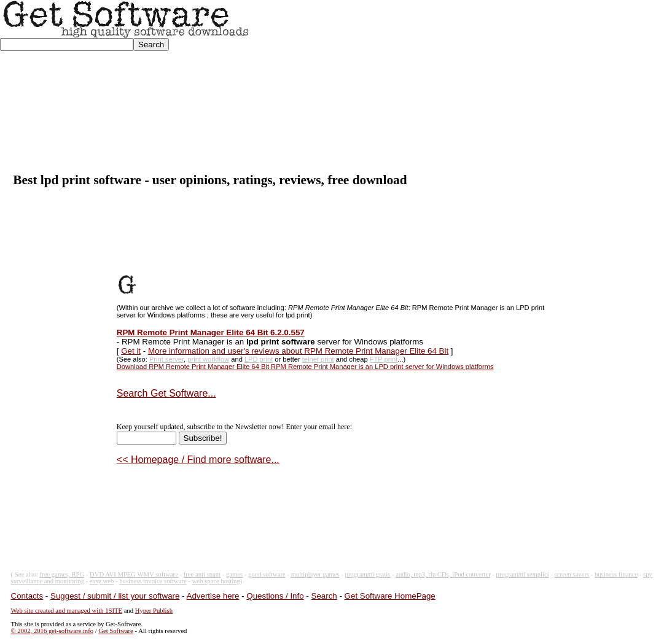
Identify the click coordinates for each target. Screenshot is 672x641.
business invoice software (153, 581)
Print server (166, 359)
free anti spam (202, 574)
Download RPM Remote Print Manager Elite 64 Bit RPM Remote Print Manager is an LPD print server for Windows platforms (305, 367)
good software (267, 574)
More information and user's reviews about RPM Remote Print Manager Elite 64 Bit (298, 351)
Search (324, 596)
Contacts (27, 596)
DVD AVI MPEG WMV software (134, 574)
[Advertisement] (461, 87)
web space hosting (216, 581)
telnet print (318, 359)
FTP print (384, 359)
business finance (616, 574)
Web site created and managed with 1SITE (67, 611)
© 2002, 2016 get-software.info (52, 631)
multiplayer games (315, 574)
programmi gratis (368, 574)
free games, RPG (62, 574)
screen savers (572, 574)
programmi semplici (523, 574)
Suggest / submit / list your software (115, 596)
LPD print (259, 359)
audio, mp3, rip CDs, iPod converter (443, 574)
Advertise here (213, 596)
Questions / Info (275, 596)
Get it (131, 351)
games (234, 574)
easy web (102, 581)
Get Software (116, 631)
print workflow (208, 359)
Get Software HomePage (390, 596)
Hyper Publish (154, 611)
